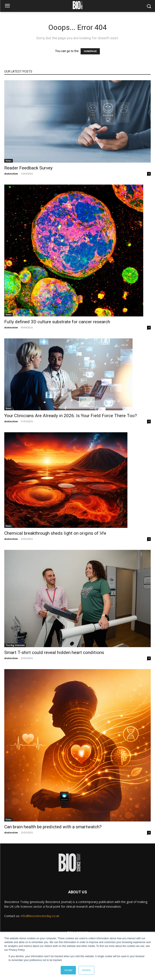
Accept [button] (68, 970)
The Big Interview (15, 645)
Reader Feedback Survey (28, 168)
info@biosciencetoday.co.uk (40, 916)
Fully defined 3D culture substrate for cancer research (57, 322)
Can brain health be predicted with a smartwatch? (53, 827)
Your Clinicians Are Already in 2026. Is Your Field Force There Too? (71, 416)
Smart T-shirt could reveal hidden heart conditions (54, 652)
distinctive (11, 174)
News (9, 161)
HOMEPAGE (90, 51)
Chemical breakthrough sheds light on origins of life (55, 533)
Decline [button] (86, 970)
